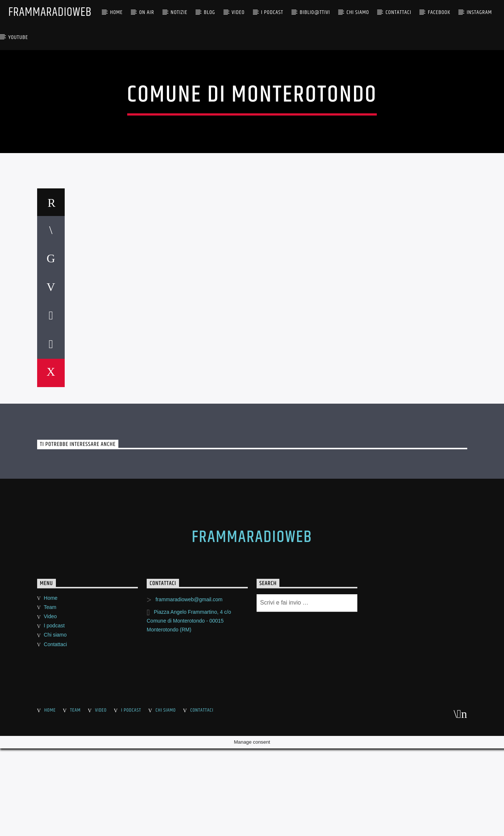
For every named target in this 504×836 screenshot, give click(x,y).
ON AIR (147, 12)
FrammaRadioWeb (50, 12)
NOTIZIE (179, 12)
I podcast (54, 814)
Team (50, 796)
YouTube (18, 37)
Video (238, 12)
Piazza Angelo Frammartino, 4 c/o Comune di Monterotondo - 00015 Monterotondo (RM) (189, 809)
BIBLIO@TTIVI (315, 12)
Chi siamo (55, 823)
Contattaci (398, 12)
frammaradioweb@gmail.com (189, 788)
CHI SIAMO (358, 12)
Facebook (439, 12)
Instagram (479, 12)
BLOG (210, 12)
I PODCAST (272, 12)
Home (116, 12)
